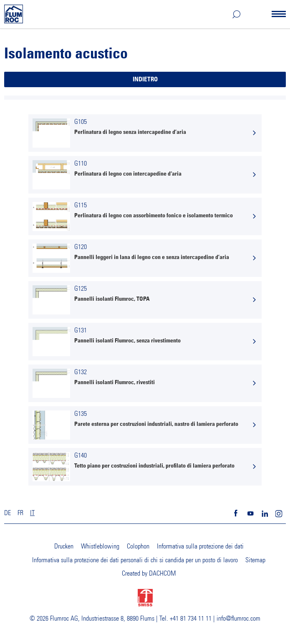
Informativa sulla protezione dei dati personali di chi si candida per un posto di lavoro (135, 560)
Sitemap (255, 560)
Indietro (145, 79)
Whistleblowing (100, 546)
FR (20, 513)
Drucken (64, 546)
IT (32, 513)
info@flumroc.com (238, 619)
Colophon (138, 546)
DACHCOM (162, 574)
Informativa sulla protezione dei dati (200, 546)
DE (8, 513)
